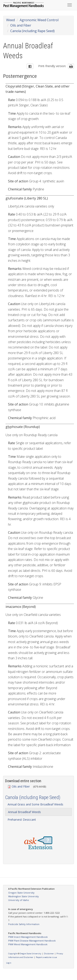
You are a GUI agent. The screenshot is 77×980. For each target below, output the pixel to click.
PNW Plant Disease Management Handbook (32, 941)
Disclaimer (49, 954)
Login (9, 963)
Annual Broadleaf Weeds (24, 812)
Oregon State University (21, 893)
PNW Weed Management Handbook (28, 944)
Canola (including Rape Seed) (32, 31)
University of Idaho (19, 900)
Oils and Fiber (21, 25)
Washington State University (24, 896)
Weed (10, 20)
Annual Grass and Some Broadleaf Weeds (35, 804)
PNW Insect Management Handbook (28, 937)
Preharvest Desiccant (22, 820)
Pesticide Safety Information (24, 924)
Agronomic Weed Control (39, 20)
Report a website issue (46, 957)
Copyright (13, 954)
